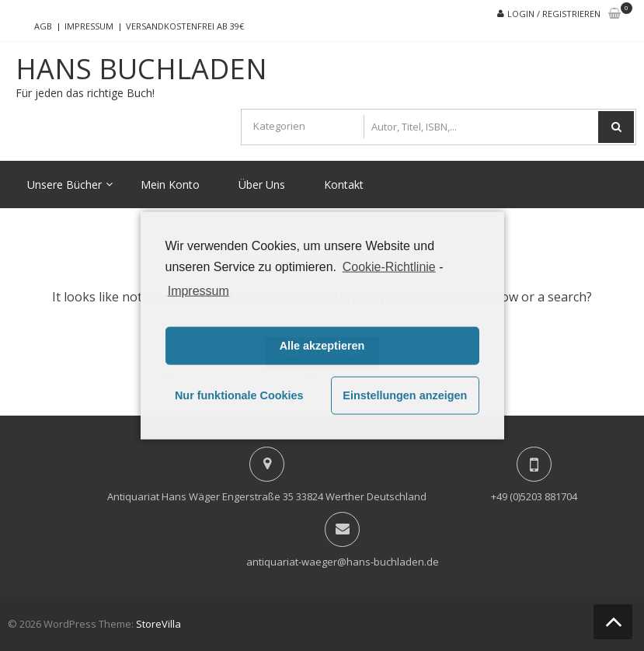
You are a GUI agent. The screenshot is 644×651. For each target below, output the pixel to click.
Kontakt (344, 185)
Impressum (89, 26)
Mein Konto (170, 185)
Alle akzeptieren (322, 346)
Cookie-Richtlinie (389, 267)
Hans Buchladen (141, 69)
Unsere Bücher (64, 185)
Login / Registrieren (554, 14)
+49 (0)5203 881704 (534, 496)
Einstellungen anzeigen (405, 395)
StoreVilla (158, 624)
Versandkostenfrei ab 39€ (185, 26)
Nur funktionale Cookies (239, 395)
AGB (43, 26)
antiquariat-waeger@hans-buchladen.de (343, 562)
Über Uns (262, 185)
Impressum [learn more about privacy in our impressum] (198, 290)
